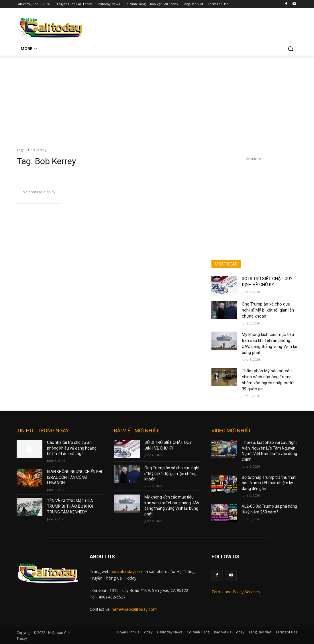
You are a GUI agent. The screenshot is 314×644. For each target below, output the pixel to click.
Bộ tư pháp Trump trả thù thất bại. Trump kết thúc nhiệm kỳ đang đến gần (269, 483)
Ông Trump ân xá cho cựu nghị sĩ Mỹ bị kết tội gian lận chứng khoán (268, 310)
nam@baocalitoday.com (134, 609)
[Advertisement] (157, 99)
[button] (291, 49)
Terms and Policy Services (236, 592)
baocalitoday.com (127, 571)
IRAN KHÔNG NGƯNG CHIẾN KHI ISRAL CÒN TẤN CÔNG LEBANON (74, 477)
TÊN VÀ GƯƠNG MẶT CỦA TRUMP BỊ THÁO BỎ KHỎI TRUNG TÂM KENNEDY (70, 506)
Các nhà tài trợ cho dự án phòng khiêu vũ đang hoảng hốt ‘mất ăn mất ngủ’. (72, 448)
